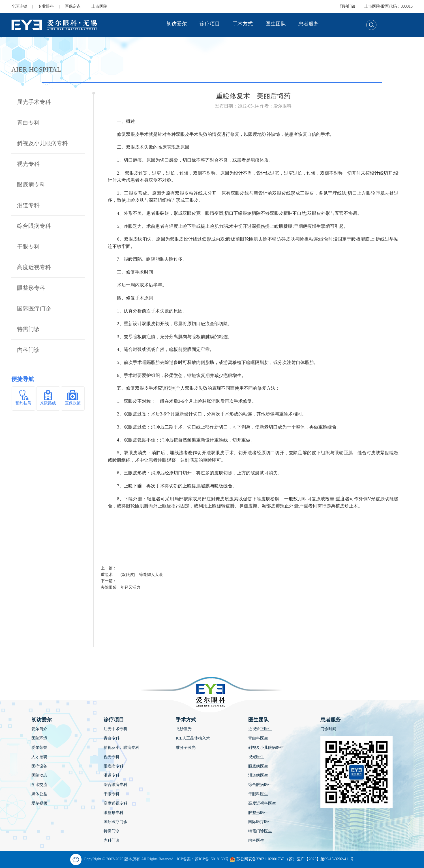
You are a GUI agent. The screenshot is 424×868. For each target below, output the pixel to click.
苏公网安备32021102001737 (257, 859)
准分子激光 (186, 748)
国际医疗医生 (260, 822)
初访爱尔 (177, 24)
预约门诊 (348, 6)
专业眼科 (46, 6)
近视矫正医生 (260, 729)
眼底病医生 (258, 766)
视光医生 (256, 757)
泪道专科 (28, 205)
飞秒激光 (184, 729)
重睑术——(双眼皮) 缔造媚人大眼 (132, 575)
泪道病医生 (258, 775)
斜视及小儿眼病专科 (42, 143)
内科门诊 (28, 350)
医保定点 (73, 6)
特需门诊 (28, 329)
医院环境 (39, 738)
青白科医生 (258, 738)
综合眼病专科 (34, 226)
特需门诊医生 (260, 831)
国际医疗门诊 (34, 308)
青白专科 (28, 123)
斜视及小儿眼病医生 (266, 748)
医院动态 (39, 775)
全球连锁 (19, 6)
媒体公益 (39, 794)
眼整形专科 (31, 288)
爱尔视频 (39, 803)
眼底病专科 (31, 185)
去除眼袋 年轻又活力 (123, 587)
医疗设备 (39, 766)
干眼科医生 (258, 794)
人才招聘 (39, 757)
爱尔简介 (39, 729)
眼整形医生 (258, 813)
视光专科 (28, 164)
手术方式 (243, 24)
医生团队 (276, 24)
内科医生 (256, 840)
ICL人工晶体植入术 (193, 738)
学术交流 (39, 785)
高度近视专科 (34, 267)
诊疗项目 (210, 24)
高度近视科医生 (262, 803)
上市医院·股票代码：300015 (389, 6)
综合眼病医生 (260, 785)
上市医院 (99, 6)
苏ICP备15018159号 (212, 859)
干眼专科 (28, 247)
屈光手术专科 (34, 102)
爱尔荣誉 (39, 748)
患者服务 (309, 24)
